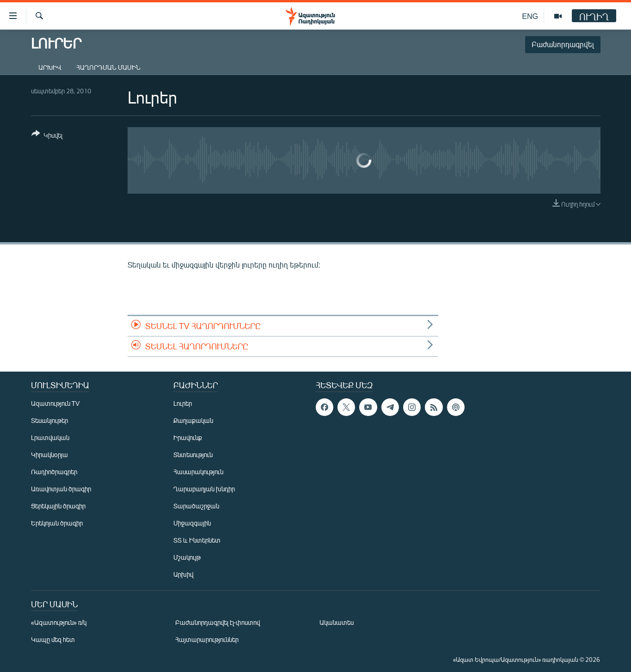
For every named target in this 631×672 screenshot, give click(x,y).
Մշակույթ (187, 557)
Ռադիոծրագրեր (54, 472)
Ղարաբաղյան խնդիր (204, 489)
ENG (530, 16)
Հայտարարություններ (207, 639)
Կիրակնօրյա (49, 455)
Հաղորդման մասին (108, 67)
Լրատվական (50, 437)
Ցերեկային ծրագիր (58, 506)
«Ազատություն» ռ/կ (59, 622)
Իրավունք (188, 437)
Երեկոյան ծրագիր (57, 523)
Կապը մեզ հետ (53, 639)
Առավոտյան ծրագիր (61, 489)
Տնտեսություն (193, 455)
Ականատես (337, 622)
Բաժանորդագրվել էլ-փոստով (218, 622)
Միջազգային (192, 523)
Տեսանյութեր (49, 420)
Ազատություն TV (55, 403)
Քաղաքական (193, 420)
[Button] (47, 136)
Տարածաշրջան (196, 506)
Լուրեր (183, 403)
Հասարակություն (198, 472)
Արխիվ (50, 67)
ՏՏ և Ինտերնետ (197, 540)
